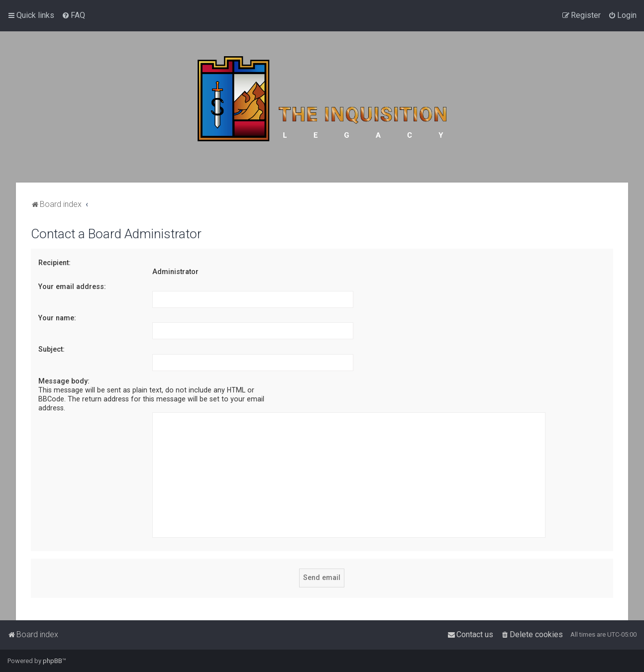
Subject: (52, 349)
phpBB (53, 661)
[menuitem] (73, 15)
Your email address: (72, 287)
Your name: (57, 318)
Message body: (64, 381)
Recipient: (54, 263)
